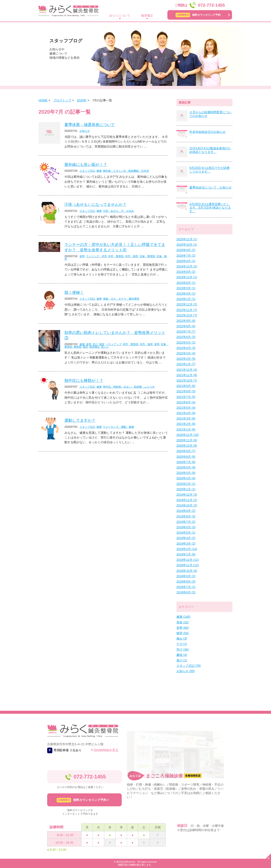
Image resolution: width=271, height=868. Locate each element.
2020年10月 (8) (187, 446)
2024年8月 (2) (186, 272)
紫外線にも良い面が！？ (86, 165)
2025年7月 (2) (186, 256)
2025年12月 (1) (187, 239)
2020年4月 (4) (186, 478)
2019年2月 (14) (187, 549)
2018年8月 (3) (186, 582)
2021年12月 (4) (187, 370)
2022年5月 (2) (186, 343)
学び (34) (183, 649)
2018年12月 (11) (188, 560)
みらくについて (120, 16)
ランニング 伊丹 (97, 256)
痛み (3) (182, 638)
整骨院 (78, 347)
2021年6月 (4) (186, 402)
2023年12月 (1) (187, 277)
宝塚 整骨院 (147, 256)
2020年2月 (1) (186, 484)
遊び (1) (182, 660)
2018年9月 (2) (186, 576)
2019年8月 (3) (186, 516)
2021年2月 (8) (186, 424)
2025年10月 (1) (187, 245)
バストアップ (114, 344)
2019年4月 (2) (186, 538)
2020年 (82, 100)
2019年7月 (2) (186, 522)
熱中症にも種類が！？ (84, 381)
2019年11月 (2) (187, 500)
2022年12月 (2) (187, 304)
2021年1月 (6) (186, 429)
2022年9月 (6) (186, 321)
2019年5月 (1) (186, 533)
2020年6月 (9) (186, 467)
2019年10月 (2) (187, 505)
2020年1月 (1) (186, 489)
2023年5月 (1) (186, 288)
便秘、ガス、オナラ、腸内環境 (121, 299)
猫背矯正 (147, 16)
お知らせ (85, 131)
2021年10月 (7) (187, 381)
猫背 (102, 344)
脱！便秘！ (74, 292)
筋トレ (105, 347)
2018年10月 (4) (187, 571)
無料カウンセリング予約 (198, 15)
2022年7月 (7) (186, 332)
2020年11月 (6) (187, 440)
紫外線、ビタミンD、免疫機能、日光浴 (126, 171)
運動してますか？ (80, 420)
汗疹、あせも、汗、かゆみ (118, 211)
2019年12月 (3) (187, 495)
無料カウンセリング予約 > (83, 800)
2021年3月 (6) (186, 418)
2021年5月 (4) (186, 408)
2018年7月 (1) (186, 587)
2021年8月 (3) (186, 391)
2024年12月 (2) (187, 266)
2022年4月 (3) (186, 348)
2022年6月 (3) (186, 337)
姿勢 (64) (183, 628)
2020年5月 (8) (186, 473)
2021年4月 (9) (186, 413)
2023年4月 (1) (186, 294)
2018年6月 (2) (186, 592)
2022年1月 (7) (186, 364)
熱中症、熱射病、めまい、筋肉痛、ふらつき (129, 387)
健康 (99, 171)
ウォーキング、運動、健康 (118, 427)
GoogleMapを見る (106, 750)
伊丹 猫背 (132, 256)
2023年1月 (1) (186, 299)
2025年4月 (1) (186, 261)
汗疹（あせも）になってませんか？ (95, 204)
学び (95, 344)
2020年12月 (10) (188, 435)
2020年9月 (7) (186, 451)
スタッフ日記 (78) (189, 666)
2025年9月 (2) (186, 250)
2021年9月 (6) (186, 386)
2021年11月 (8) (187, 375)
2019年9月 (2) (186, 511)
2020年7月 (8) (186, 462)
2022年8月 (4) (186, 326)
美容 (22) (183, 622)
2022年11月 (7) (187, 310)
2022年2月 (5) (186, 359)
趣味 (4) (182, 655)
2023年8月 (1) (186, 283)
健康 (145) (183, 617)
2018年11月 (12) (188, 565)
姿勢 (82, 256)
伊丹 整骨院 (116, 256)
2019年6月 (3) (186, 527)
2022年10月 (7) (187, 315)
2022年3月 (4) (186, 353)
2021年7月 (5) (186, 397)
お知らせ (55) (186, 671)
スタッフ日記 (87, 171)
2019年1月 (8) (186, 554)
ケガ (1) (182, 644)
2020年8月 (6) (186, 457)
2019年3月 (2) (186, 544)
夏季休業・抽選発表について (90, 125)
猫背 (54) (183, 633)
